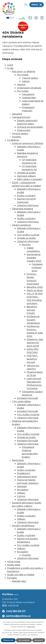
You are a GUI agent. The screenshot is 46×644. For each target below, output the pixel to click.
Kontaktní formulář (27, 398)
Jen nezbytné (24, 640)
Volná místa (14, 562)
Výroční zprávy (20, 134)
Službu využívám (26, 196)
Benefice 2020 (35, 287)
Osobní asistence (21, 225)
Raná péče (18, 460)
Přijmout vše (8, 640)
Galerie (26, 81)
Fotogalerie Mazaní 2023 (37, 268)
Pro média (23, 75)
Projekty (17, 137)
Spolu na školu (35, 290)
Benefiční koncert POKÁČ (32, 310)
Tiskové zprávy (30, 78)
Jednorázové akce (27, 477)
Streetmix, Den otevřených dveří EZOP (35, 343)
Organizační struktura (29, 88)
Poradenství (23, 473)
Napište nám (19, 581)
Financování (24, 130)
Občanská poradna (23, 209)
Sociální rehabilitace (23, 526)
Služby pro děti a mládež (21, 575)
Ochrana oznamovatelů (30, 127)
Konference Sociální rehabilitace (33, 320)
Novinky (26, 245)
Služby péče (14, 565)
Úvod (10, 65)
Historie (21, 85)
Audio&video (29, 98)
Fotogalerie (28, 94)
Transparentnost (21, 117)
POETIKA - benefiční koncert (33, 359)
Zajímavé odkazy (26, 176)
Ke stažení (23, 490)
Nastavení (39, 640)
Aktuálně (17, 114)
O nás (10, 68)
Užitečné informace (28, 205)
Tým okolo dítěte (21, 402)
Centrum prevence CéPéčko (28, 143)
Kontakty (12, 578)
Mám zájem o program (30, 179)
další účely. (31, 627)
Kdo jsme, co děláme (24, 72)
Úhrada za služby (26, 173)
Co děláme (13, 140)
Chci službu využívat (28, 235)
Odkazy (21, 493)
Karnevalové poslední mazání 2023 (34, 258)
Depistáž (22, 486)
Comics (21, 496)
